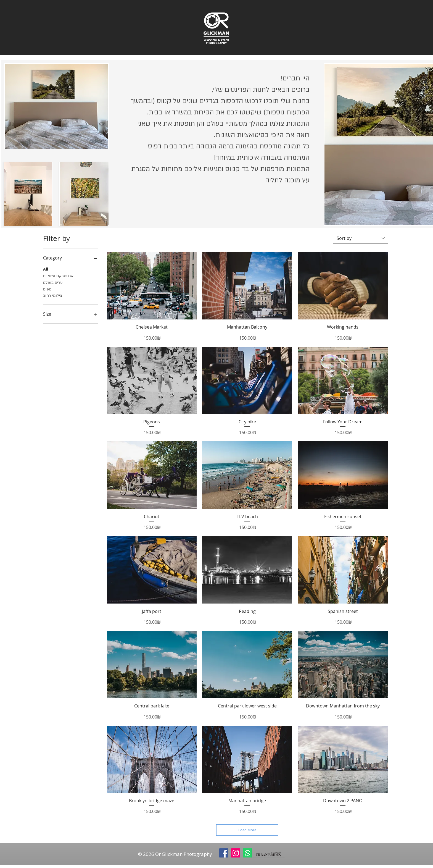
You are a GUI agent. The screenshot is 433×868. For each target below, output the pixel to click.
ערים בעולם (53, 282)
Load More (247, 830)
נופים (47, 289)
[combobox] (361, 238)
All (46, 269)
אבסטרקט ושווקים (58, 275)
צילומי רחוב (53, 295)
